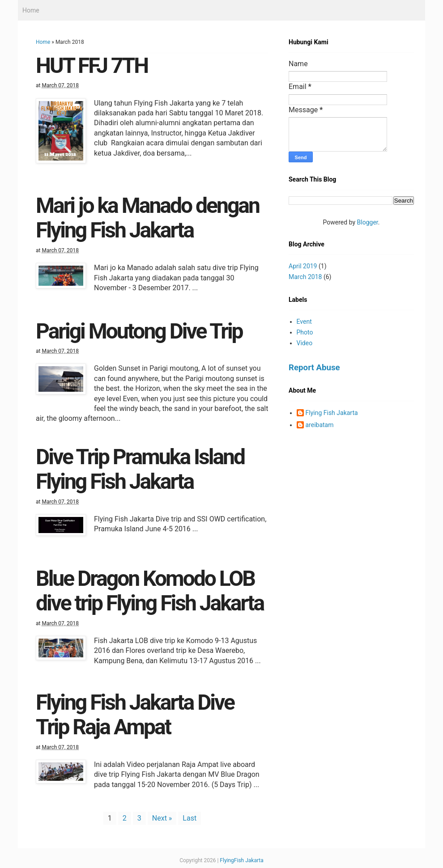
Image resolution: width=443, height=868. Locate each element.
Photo (305, 332)
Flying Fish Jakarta (332, 413)
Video (305, 343)
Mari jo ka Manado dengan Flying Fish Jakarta (147, 218)
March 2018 (305, 277)
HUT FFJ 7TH (92, 66)
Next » (162, 818)
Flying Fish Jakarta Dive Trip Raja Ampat (135, 715)
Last (190, 818)
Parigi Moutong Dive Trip (139, 331)
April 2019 (303, 266)
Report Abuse (314, 368)
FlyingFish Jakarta (241, 860)
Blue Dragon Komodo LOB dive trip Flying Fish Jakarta (150, 591)
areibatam (320, 425)
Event (304, 322)
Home (31, 10)
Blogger (368, 222)
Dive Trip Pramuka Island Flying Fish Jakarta (140, 469)
